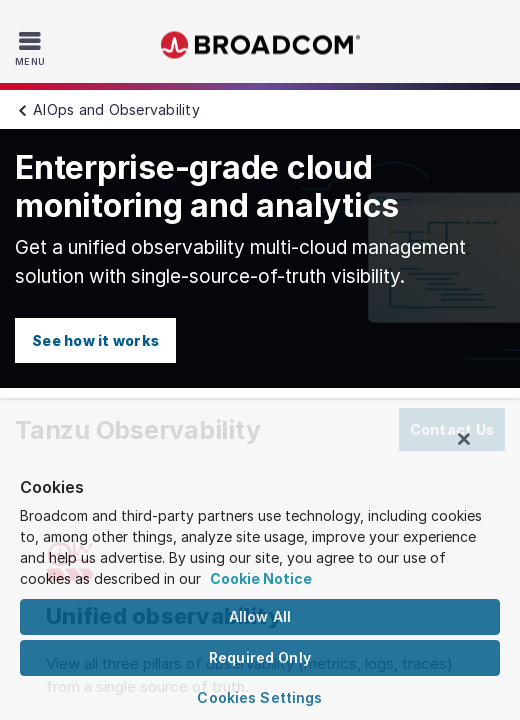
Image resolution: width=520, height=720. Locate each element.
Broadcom (260, 45)
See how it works (95, 340)
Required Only (260, 657)
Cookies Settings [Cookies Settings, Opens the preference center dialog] (259, 697)
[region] (260, 564)
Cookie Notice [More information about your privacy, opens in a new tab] (261, 578)
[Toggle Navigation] (32, 48)
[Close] (478, 448)
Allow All (260, 616)
